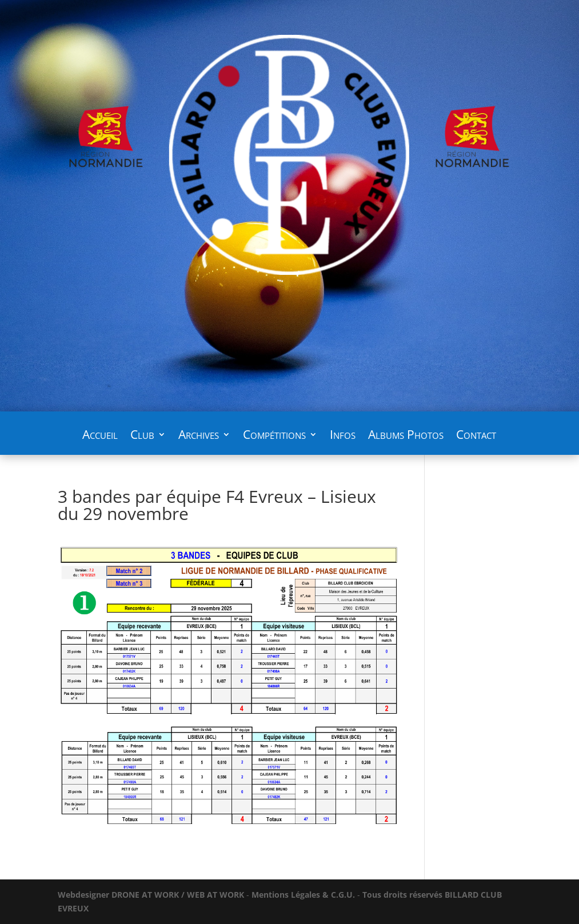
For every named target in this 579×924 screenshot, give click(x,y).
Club (142, 436)
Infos (343, 436)
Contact (476, 436)
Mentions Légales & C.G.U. (303, 895)
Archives (199, 436)
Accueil (100, 436)
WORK (151, 895)
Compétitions (274, 436)
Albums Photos (406, 436)
